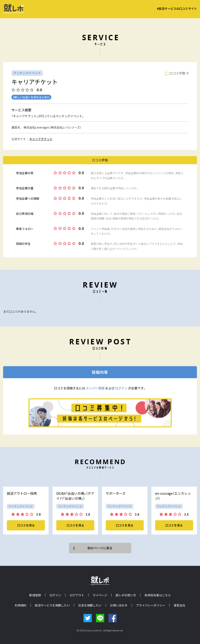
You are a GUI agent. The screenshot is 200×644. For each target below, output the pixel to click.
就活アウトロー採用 (22, 493)
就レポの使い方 (126, 595)
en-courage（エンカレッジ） (173, 496)
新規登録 (35, 595)
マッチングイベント (27, 73)
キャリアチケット (41, 139)
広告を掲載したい (90, 605)
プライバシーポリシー (151, 605)
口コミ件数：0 (179, 73)
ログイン (121, 388)
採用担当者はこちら (158, 595)
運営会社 (179, 605)
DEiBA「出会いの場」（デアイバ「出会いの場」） (75, 496)
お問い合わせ (119, 605)
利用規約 (21, 605)
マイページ (100, 595)
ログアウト (77, 595)
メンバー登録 (95, 388)
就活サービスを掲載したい (52, 605)
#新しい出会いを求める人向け (31, 97)
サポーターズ (116, 493)
